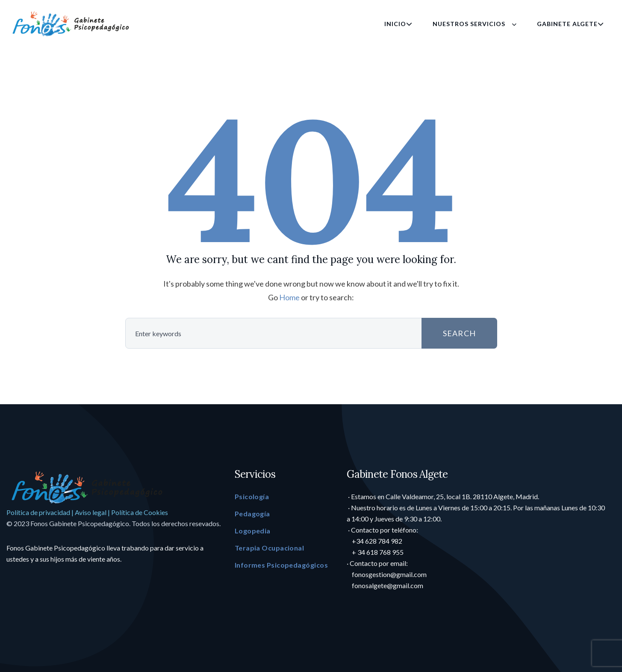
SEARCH (443, 333)
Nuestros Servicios (475, 24)
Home (289, 297)
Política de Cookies (140, 512)
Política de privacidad (38, 512)
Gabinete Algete (570, 24)
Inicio (398, 24)
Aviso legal (91, 512)
